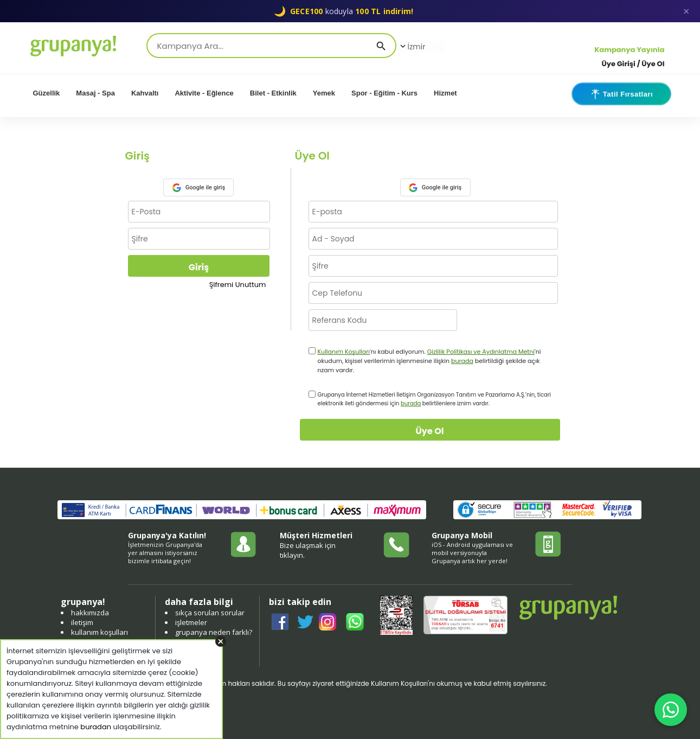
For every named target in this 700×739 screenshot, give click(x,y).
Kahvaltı (145, 93)
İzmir (412, 47)
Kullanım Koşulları (344, 352)
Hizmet (445, 93)
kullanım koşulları (99, 632)
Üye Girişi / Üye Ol (633, 64)
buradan (96, 727)
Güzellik (47, 93)
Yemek (324, 93)
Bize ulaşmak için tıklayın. (308, 550)
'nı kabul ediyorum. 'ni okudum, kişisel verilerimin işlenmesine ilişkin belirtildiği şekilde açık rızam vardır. (429, 361)
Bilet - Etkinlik (273, 93)
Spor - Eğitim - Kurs (384, 93)
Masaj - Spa (95, 93)
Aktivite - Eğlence (204, 93)
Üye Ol (430, 431)
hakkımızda (90, 613)
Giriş (199, 267)
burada (462, 361)
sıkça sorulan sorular (210, 613)
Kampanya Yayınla (629, 50)
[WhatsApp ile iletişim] (671, 710)
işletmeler (191, 622)
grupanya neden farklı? (214, 632)
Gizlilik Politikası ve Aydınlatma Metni (481, 352)
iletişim (82, 622)
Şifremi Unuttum (238, 285)
